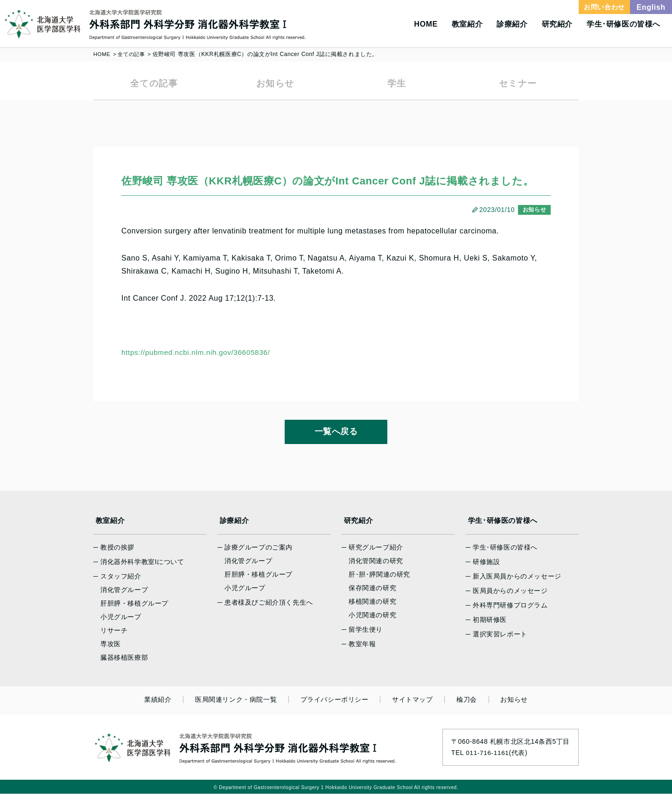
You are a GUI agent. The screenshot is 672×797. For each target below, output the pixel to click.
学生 (396, 85)
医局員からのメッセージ (510, 594)
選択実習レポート (500, 637)
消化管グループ (124, 593)
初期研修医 (490, 623)
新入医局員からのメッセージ (517, 579)
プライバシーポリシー (336, 703)
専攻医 (111, 647)
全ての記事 (133, 54)
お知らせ (275, 85)
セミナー (518, 85)
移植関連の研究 (372, 605)
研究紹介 (557, 24)
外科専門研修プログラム (510, 608)
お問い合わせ (604, 7)
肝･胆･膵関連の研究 (379, 578)
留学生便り (366, 633)
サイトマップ (410, 703)
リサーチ (114, 634)
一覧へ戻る (336, 435)
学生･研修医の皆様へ (623, 24)
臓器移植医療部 (124, 661)
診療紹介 (512, 24)
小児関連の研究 (372, 618)
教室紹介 (467, 24)
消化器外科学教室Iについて (142, 565)
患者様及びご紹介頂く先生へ (269, 606)
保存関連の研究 (372, 591)
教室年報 (362, 647)
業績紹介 (169, 703)
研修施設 (486, 565)
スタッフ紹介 (121, 579)
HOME (426, 24)
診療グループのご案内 (259, 550)
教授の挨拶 (117, 550)
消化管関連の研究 (376, 564)
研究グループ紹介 (376, 550)
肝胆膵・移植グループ (134, 607)
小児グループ (121, 620)
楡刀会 (460, 703)
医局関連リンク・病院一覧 (242, 703)
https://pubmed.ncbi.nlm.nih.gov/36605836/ (199, 356)
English (651, 7)
